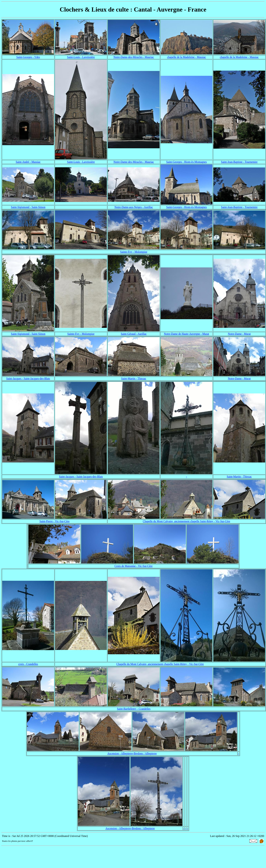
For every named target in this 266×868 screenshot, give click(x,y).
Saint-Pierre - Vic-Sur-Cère (55, 521)
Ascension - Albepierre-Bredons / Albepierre (132, 753)
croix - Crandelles (28, 664)
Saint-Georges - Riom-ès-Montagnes (186, 162)
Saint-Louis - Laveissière (81, 57)
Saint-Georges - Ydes (28, 57)
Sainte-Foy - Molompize (134, 252)
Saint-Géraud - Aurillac (134, 334)
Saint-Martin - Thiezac (134, 378)
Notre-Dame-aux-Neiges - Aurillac (134, 207)
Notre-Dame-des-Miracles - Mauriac (134, 57)
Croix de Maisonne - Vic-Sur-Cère (134, 566)
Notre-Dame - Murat (239, 334)
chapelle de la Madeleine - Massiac (186, 57)
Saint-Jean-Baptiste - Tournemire (239, 162)
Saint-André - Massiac (28, 162)
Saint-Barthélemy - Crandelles (134, 709)
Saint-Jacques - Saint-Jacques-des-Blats (28, 378)
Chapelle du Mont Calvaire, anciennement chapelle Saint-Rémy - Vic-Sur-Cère (186, 521)
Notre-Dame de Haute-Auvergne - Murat (186, 334)
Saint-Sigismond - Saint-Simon (28, 207)
